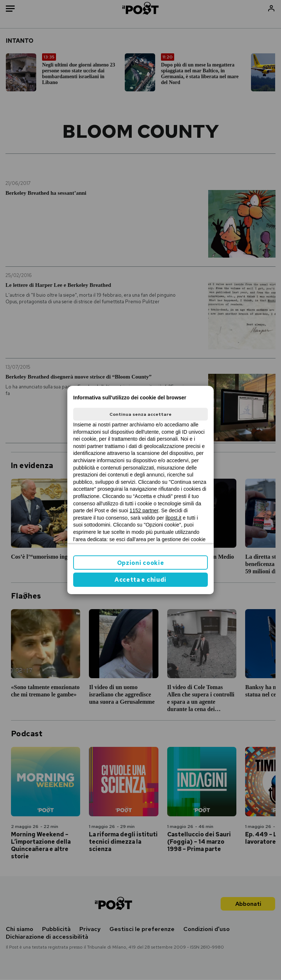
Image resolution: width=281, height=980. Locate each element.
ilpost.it (173, 518)
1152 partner (144, 510)
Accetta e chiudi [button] (140, 580)
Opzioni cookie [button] (141, 563)
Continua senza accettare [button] (140, 414)
